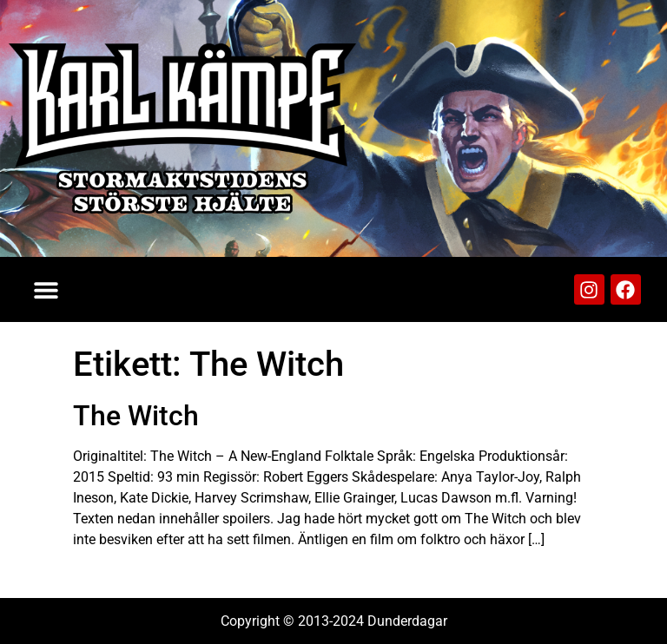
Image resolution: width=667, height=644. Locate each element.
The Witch (136, 416)
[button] (46, 289)
